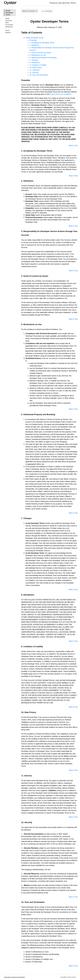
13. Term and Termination (39, 75)
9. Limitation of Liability (38, 65)
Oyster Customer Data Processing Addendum (9, 23)
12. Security (34, 72)
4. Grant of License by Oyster (40, 53)
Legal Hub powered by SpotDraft (14, 977)
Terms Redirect (8, 31)
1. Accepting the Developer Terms (42, 43)
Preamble (33, 40)
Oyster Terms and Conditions (61, 94)
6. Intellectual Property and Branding (43, 58)
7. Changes (34, 60)
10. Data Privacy (36, 68)
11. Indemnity (35, 70)
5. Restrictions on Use (38, 55)
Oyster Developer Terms (9, 13)
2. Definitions (34, 45)
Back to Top (73, 146)
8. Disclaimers (35, 63)
